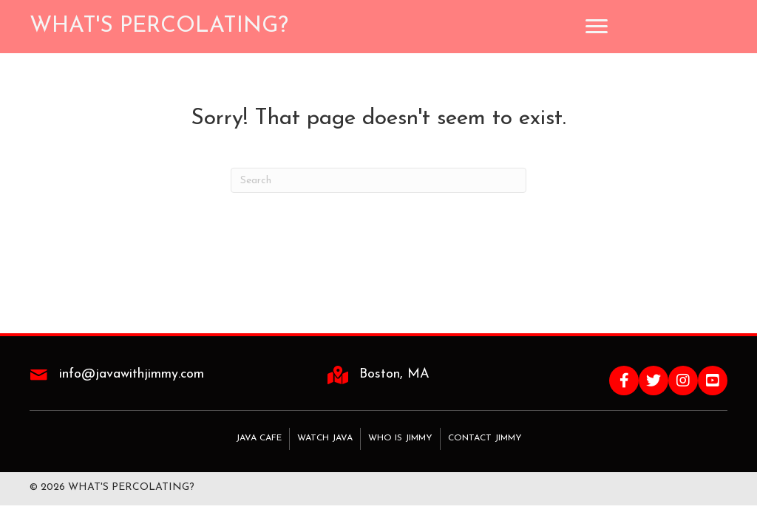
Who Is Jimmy (400, 438)
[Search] (378, 180)
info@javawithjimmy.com (132, 374)
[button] (624, 381)
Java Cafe (259, 438)
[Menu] (597, 27)
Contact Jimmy (485, 438)
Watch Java (325, 438)
